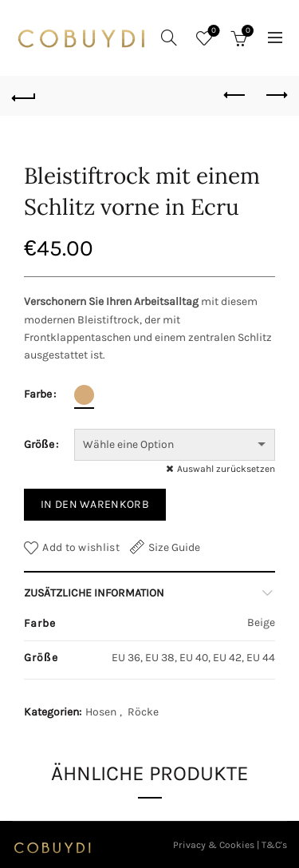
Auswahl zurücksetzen (226, 469)
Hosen (101, 712)
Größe (39, 444)
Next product (275, 95)
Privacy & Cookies (214, 845)
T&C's (274, 845)
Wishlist (212, 32)
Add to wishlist (81, 547)
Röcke (143, 712)
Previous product (236, 95)
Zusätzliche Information (94, 593)
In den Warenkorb (95, 504)
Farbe (38, 394)
